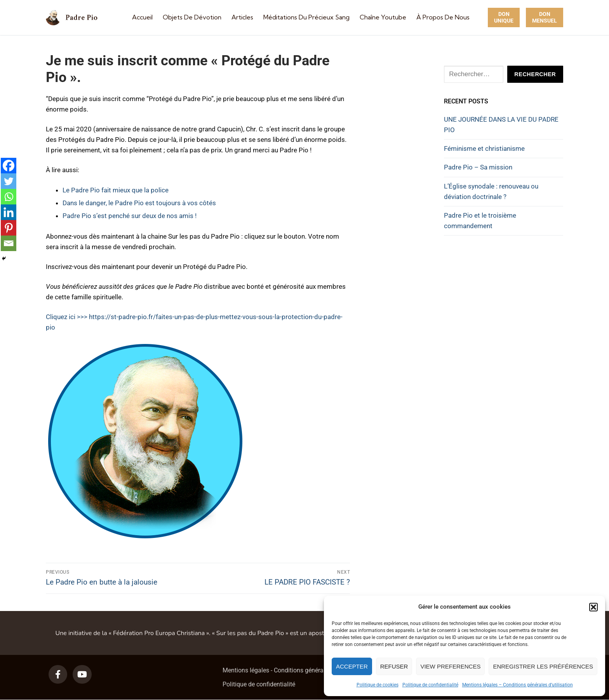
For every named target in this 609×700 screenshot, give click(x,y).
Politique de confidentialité (430, 685)
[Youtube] (82, 674)
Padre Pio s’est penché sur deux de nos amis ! (130, 216)
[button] (593, 607)
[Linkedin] (9, 212)
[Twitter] (9, 181)
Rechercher (535, 74)
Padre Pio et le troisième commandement (480, 221)
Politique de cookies (378, 685)
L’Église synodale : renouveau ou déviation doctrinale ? (491, 191)
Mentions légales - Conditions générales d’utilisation (294, 670)
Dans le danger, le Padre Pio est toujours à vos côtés (139, 203)
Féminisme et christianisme (484, 148)
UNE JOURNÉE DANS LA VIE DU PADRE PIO (501, 125)
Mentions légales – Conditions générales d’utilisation (518, 685)
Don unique (504, 17)
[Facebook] (9, 166)
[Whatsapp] (9, 197)
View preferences (450, 666)
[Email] (9, 243)
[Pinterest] (9, 228)
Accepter (352, 666)
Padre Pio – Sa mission (478, 167)
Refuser (394, 666)
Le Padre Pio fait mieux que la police (116, 190)
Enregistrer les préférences (543, 666)
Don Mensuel (545, 17)
